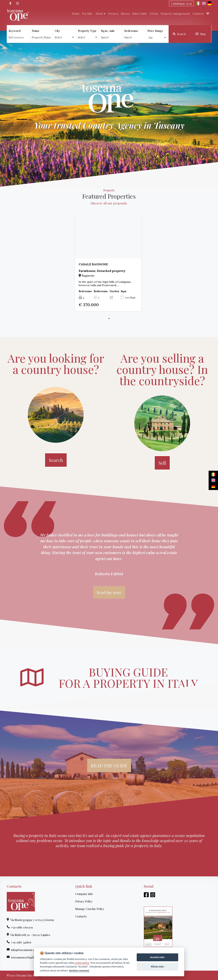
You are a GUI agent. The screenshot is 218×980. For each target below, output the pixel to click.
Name (36, 31)
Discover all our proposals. (109, 203)
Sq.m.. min (108, 31)
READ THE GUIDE (109, 765)
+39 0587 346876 (19, 942)
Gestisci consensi (79, 970)
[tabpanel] (109, 262)
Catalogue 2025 (181, 3)
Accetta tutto (157, 957)
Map (201, 34)
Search (179, 34)
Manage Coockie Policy (90, 909)
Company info (84, 894)
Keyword (15, 31)
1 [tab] (109, 319)
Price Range (155, 31)
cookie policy (82, 963)
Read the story (109, 592)
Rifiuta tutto (157, 967)
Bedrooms (131, 31)
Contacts (81, 916)
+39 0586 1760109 (20, 927)
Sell (162, 463)
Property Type (88, 34)
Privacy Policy (84, 901)
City (64, 34)
